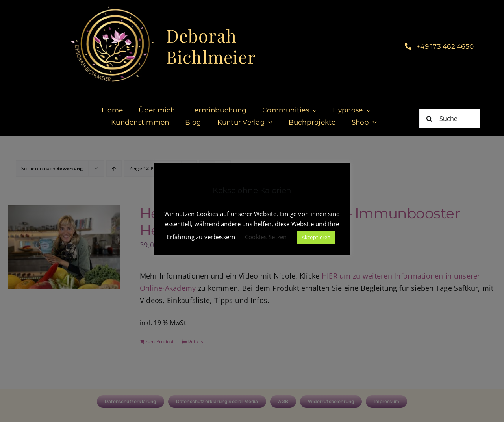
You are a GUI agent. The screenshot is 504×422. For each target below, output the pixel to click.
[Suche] (450, 119)
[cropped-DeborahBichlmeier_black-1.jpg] (112, 7)
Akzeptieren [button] (316, 237)
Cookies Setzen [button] (266, 237)
